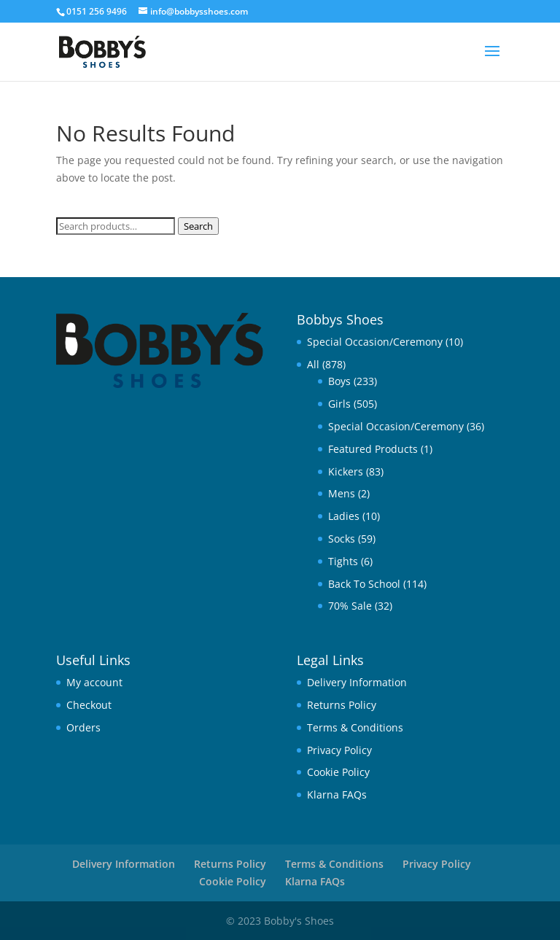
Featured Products (373, 449)
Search (198, 226)
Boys (339, 381)
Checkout (89, 705)
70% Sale (350, 606)
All (313, 364)
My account (94, 682)
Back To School (364, 584)
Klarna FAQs (337, 795)
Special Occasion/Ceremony (375, 342)
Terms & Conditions (355, 727)
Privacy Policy (339, 750)
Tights (343, 561)
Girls (339, 404)
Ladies (344, 516)
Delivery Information (357, 682)
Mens (342, 493)
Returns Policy (342, 705)
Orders (83, 727)
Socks (342, 539)
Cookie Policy (338, 772)
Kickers (346, 471)
